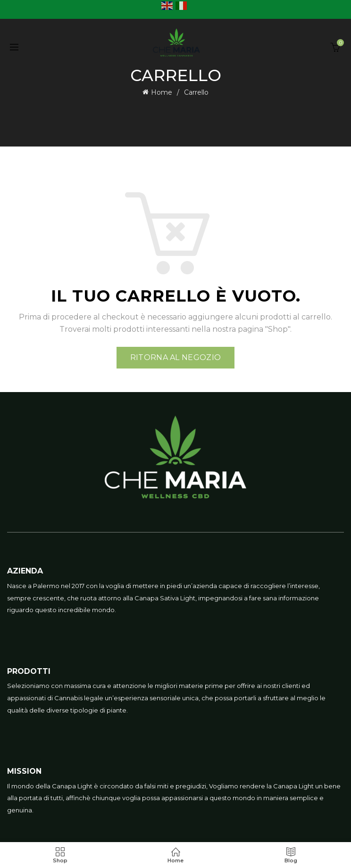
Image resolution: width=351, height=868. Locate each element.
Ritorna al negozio (175, 357)
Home (162, 92)
